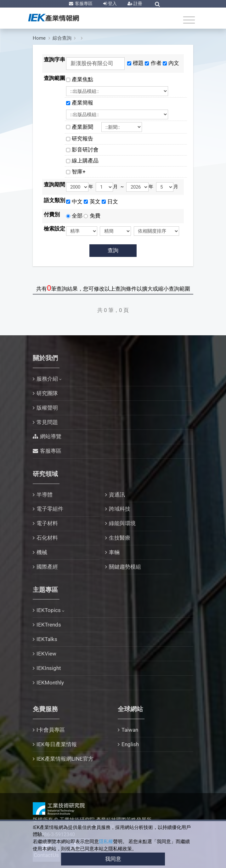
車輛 (114, 552)
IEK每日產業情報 (57, 744)
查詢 (113, 250)
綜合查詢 (62, 38)
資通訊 (117, 495)
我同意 (113, 859)
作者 (156, 63)
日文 (113, 201)
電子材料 (47, 523)
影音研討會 (85, 150)
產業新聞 (85, 127)
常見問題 (47, 422)
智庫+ (79, 172)
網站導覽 (51, 436)
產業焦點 (85, 79)
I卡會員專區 (51, 730)
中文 (77, 201)
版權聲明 (47, 408)
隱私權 (106, 842)
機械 (42, 552)
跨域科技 (120, 509)
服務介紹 (47, 379)
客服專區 (83, 3)
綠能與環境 (122, 523)
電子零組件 (50, 509)
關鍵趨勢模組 (125, 567)
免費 (95, 216)
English (130, 744)
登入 (112, 3)
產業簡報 (85, 103)
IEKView (46, 654)
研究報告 (82, 139)
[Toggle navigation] (189, 20)
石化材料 (47, 538)
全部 (77, 216)
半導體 (45, 495)
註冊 (137, 3)
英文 (95, 201)
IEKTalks (47, 639)
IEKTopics (49, 610)
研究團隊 (47, 393)
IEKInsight (49, 668)
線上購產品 (85, 161)
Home (39, 38)
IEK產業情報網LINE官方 (65, 759)
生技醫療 (120, 538)
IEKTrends (49, 625)
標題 (138, 63)
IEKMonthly (50, 683)
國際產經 (47, 567)
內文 (174, 63)
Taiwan (130, 730)
